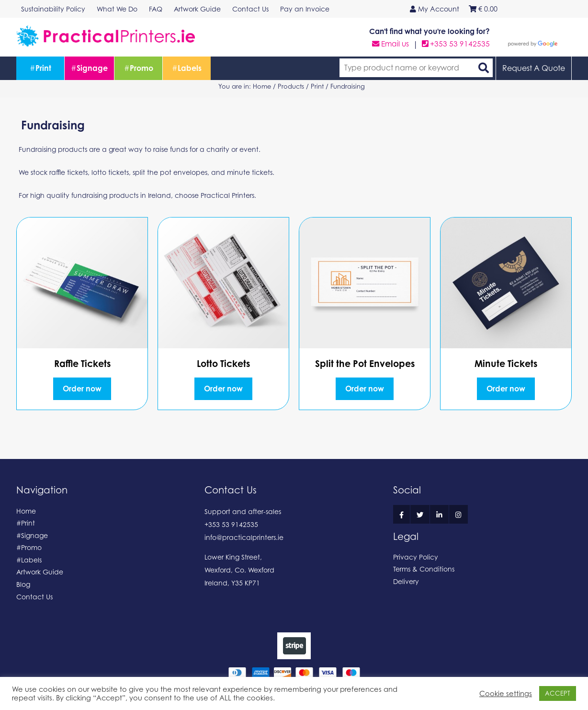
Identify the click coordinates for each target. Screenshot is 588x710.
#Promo (29, 547)
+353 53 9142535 (456, 44)
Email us (390, 44)
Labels (187, 68)
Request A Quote (534, 68)
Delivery (406, 581)
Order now (82, 389)
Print (40, 68)
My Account (435, 9)
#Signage (32, 535)
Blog (23, 584)
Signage (89, 68)
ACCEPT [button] (558, 693)
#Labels (29, 560)
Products (291, 86)
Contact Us (34, 597)
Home (262, 86)
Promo (139, 68)
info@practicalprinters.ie (244, 537)
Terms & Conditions (424, 569)
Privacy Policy (416, 557)
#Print (26, 523)
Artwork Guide (40, 572)
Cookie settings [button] (506, 693)
